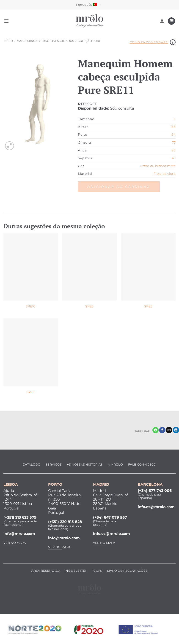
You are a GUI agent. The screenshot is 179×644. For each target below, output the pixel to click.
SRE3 (148, 306)
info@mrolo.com (19, 534)
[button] (6, 21)
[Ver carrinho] (171, 21)
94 (173, 135)
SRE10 (30, 306)
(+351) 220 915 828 (65, 522)
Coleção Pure (89, 41)
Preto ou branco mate (158, 166)
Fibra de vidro (165, 174)
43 (174, 158)
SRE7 (30, 392)
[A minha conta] (162, 21)
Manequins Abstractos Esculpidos (45, 41)
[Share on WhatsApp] (156, 430)
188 (173, 127)
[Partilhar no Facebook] (162, 430)
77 (174, 143)
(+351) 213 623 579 (20, 517)
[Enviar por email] (169, 430)
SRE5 (89, 306)
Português (88, 5)
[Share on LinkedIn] (176, 430)
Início (8, 41)
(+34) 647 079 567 (110, 517)
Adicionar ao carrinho (119, 187)
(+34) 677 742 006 (155, 491)
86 (173, 150)
